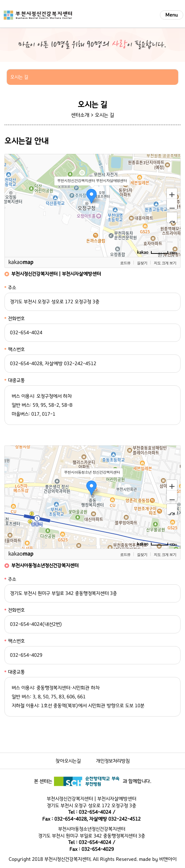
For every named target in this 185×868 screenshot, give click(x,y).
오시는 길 (105, 115)
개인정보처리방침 (113, 761)
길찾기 (142, 263)
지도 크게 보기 (165, 263)
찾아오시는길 (68, 761)
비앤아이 (168, 859)
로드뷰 (125, 263)
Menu (172, 15)
